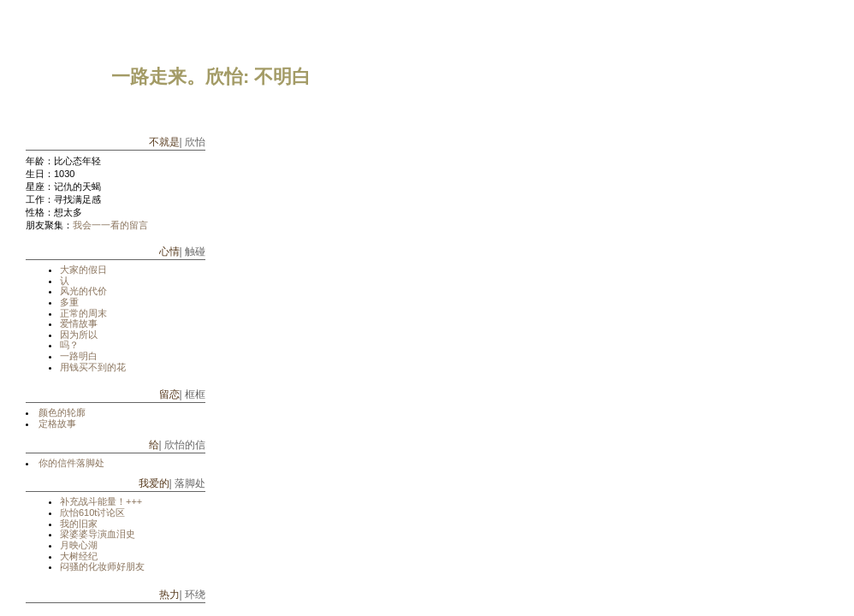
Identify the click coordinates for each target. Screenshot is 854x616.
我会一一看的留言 (110, 225)
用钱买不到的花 (93, 367)
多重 (69, 302)
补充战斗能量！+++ (101, 501)
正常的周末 (83, 313)
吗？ (69, 345)
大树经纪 (79, 556)
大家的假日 (83, 269)
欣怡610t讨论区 (92, 512)
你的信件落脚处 (71, 463)
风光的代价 (83, 291)
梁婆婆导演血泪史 (98, 534)
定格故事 (57, 423)
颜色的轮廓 (62, 412)
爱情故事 (79, 323)
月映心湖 (79, 545)
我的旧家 (79, 524)
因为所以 (79, 335)
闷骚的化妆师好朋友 (102, 566)
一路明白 (79, 356)
